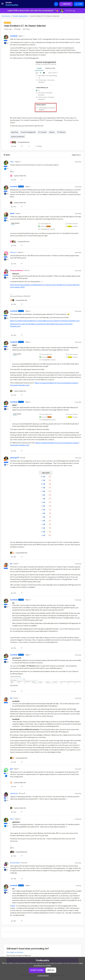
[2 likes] (19, 300)
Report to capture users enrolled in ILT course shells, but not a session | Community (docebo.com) (45, 321)
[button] (2, 4)
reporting (14, 132)
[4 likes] (20, 242)
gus (11, 769)
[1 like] (18, 176)
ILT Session (61, 132)
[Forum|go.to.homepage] (12, 4)
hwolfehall (14, 36)
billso (12, 162)
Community (6, 16)
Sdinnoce (13, 252)
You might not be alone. (15, 952)
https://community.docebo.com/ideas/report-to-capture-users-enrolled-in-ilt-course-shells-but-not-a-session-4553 (45, 286)
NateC (12, 213)
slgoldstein (14, 793)
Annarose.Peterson (17, 271)
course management (28, 132)
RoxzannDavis (15, 863)
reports (52, 132)
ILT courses (42, 132)
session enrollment (18, 137)
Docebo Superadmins (20, 16)
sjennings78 (14, 458)
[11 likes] (20, 142)
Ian (11, 564)
